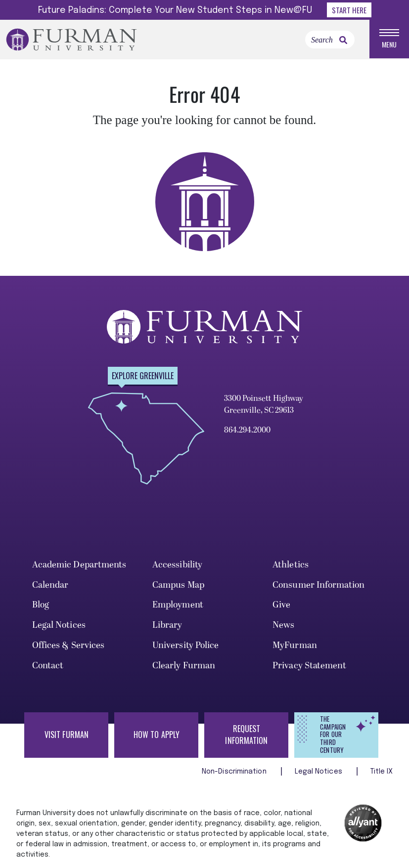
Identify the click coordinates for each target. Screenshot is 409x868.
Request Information (246, 735)
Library (167, 625)
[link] (343, 40)
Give (281, 605)
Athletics (291, 565)
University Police (186, 645)
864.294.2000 (247, 430)
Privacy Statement (309, 666)
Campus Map (178, 585)
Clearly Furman (184, 666)
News (283, 625)
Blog (41, 605)
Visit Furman (67, 735)
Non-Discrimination (235, 772)
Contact (48, 666)
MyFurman (295, 645)
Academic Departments (79, 565)
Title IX (382, 772)
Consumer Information (318, 585)
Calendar (50, 585)
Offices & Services (68, 645)
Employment (178, 605)
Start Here (349, 10)
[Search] (330, 40)
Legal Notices (59, 625)
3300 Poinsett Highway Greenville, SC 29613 (264, 404)
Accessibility (177, 565)
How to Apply (157, 735)
